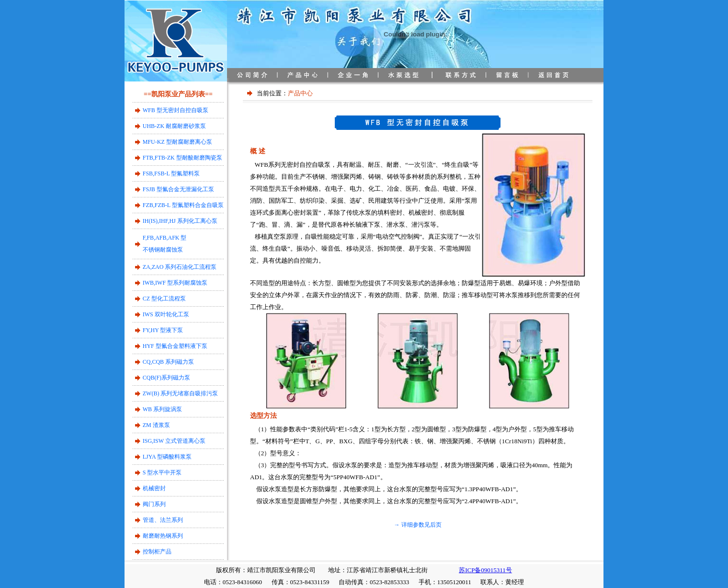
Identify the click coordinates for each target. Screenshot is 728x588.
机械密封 (154, 488)
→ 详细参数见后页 (418, 525)
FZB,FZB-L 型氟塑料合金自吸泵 (183, 205)
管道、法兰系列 (163, 520)
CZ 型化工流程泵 (164, 299)
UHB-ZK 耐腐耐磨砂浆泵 (174, 126)
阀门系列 (154, 504)
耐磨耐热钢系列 (163, 536)
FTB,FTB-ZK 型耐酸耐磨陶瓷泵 (182, 158)
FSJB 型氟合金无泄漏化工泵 (178, 189)
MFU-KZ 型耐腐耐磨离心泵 (177, 142)
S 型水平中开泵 (162, 473)
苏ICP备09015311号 (485, 570)
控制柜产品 (157, 552)
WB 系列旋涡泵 (162, 409)
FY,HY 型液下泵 (163, 330)
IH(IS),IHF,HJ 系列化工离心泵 (180, 221)
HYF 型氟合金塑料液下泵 (175, 346)
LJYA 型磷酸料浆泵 (167, 457)
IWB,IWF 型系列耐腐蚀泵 (175, 283)
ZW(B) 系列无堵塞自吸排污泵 (181, 393)
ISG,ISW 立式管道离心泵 (174, 441)
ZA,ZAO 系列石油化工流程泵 (180, 267)
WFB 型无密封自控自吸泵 (176, 110)
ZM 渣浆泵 (156, 425)
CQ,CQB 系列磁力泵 (168, 362)
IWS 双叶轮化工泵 (166, 314)
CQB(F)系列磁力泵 (166, 378)
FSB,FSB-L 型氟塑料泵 (171, 173)
